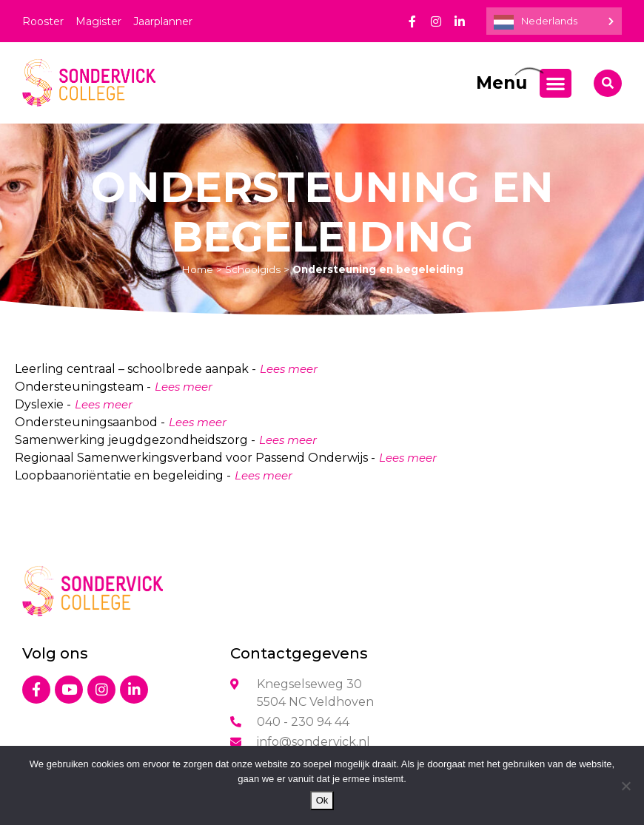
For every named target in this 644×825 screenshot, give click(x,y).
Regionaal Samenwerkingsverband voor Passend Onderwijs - (195, 458)
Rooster (43, 21)
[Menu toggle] (556, 83)
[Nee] (625, 786)
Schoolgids (253, 269)
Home (197, 269)
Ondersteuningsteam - (83, 387)
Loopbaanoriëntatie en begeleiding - (123, 475)
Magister (98, 21)
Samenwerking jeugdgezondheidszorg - (135, 440)
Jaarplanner (163, 21)
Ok (322, 800)
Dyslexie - (43, 404)
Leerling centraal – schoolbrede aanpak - (135, 369)
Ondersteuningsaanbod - (90, 422)
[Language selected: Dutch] (554, 21)
